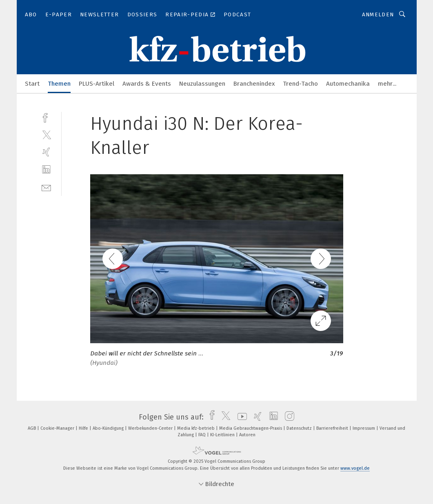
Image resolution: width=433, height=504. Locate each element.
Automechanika (348, 84)
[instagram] (288, 417)
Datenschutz (300, 428)
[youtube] (240, 417)
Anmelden (378, 14)
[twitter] (46, 134)
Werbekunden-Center (151, 428)
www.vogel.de (355, 468)
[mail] (46, 187)
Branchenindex (254, 84)
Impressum (364, 428)
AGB (32, 428)
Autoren (247, 435)
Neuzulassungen (202, 84)
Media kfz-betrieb (197, 428)
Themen (59, 84)
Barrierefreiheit (333, 428)
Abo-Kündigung (109, 428)
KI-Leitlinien (223, 435)
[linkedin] (46, 170)
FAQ (203, 435)
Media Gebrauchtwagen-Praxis (251, 428)
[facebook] (46, 117)
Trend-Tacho (300, 84)
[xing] (46, 152)
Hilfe (84, 428)
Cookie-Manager (58, 428)
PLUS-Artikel (97, 84)
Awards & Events (147, 84)
